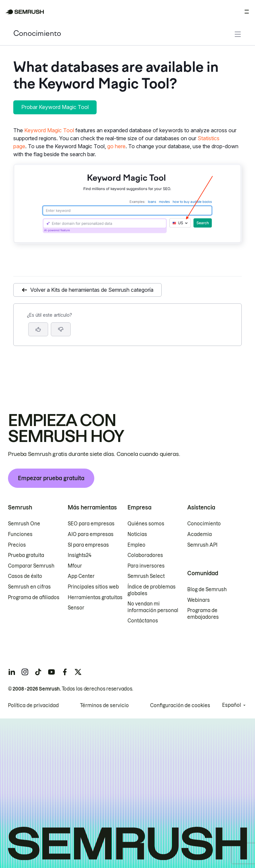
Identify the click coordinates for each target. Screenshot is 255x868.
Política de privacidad (33, 705)
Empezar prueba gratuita (51, 478)
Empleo (136, 545)
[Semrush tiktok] (38, 672)
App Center (81, 576)
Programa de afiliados (34, 597)
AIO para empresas (91, 534)
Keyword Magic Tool (49, 130)
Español (232, 705)
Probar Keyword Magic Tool (55, 107)
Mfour (75, 566)
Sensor (76, 608)
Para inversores (146, 566)
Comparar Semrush (31, 566)
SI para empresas (88, 545)
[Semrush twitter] (78, 672)
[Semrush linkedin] (12, 672)
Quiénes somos (146, 524)
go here (116, 146)
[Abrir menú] (247, 12)
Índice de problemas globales (152, 590)
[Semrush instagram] (25, 672)
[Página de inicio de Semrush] (25, 12)
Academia (200, 534)
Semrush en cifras (29, 587)
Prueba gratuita (26, 555)
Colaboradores (145, 555)
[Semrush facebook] (65, 672)
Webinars (199, 600)
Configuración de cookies (180, 705)
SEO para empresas (91, 524)
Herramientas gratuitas (95, 597)
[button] (61, 329)
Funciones (20, 534)
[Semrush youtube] (51, 672)
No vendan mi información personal (153, 607)
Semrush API (202, 545)
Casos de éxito (25, 576)
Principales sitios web (93, 587)
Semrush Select (146, 576)
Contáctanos (143, 621)
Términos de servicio (104, 705)
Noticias (137, 534)
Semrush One (24, 524)
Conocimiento (37, 34)
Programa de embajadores (203, 614)
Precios (17, 545)
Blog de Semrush (207, 590)
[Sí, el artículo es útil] (38, 329)
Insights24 (80, 555)
